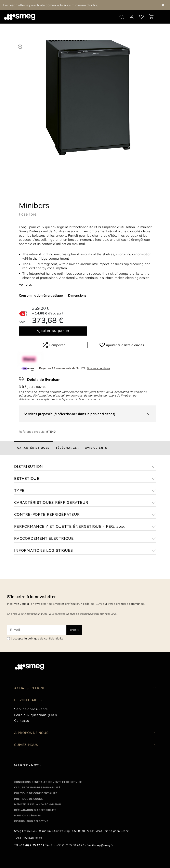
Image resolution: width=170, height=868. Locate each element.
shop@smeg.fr (104, 841)
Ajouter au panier (53, 327)
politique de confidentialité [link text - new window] (46, 634)
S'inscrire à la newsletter (31, 592)
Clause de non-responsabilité (37, 783)
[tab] (33, 444)
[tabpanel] (88, 101)
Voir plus (25, 280)
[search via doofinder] (122, 17)
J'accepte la (37, 634)
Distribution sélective (31, 817)
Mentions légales (28, 811)
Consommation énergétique (41, 291)
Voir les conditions (99, 364)
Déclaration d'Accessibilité (35, 806)
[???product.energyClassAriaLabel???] (23, 309)
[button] (20, 46)
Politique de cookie (29, 795)
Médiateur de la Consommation (38, 800)
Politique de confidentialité (36, 789)
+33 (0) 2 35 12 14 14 (34, 841)
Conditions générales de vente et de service (48, 778)
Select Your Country (26, 760)
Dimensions (77, 291)
